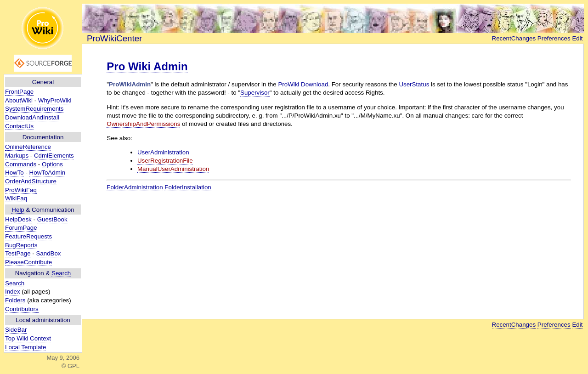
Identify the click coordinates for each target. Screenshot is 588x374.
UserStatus (414, 84)
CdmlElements (54, 156)
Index (13, 292)
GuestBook (52, 219)
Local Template (25, 347)
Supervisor (255, 93)
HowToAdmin (48, 173)
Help (18, 210)
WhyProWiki (55, 100)
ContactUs (19, 126)
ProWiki (288, 84)
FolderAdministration (135, 187)
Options (52, 164)
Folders (15, 300)
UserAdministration (163, 152)
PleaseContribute (28, 262)
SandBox (48, 253)
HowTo (14, 173)
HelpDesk (18, 219)
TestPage (18, 253)
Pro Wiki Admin (147, 66)
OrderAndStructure (31, 181)
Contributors (22, 309)
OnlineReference (28, 147)
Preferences (554, 38)
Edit (577, 38)
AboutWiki (19, 100)
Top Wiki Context (28, 338)
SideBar (16, 330)
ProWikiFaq (21, 190)
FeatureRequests (28, 236)
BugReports (21, 245)
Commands (21, 164)
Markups (17, 156)
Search (61, 273)
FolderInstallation (188, 187)
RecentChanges (514, 38)
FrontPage (19, 92)
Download (314, 84)
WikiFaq (16, 198)
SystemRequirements (34, 109)
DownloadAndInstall (32, 117)
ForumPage (21, 228)
